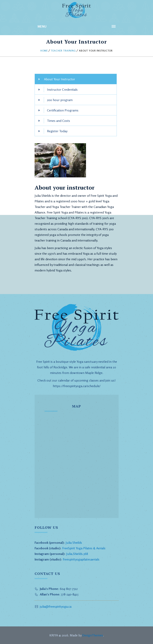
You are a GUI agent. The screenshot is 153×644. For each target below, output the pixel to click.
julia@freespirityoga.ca (56, 606)
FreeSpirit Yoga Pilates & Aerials (84, 548)
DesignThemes (93, 635)
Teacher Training (63, 51)
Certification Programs (63, 110)
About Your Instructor (59, 79)
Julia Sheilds (74, 543)
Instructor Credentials (62, 89)
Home (44, 51)
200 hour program (60, 100)
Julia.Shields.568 (77, 554)
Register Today (57, 131)
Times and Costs (58, 121)
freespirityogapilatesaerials (81, 559)
